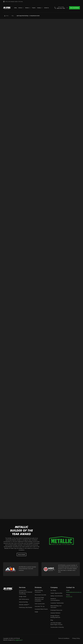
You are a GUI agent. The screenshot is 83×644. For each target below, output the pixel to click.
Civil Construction (40, 604)
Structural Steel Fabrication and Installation (39, 599)
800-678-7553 (69, 597)
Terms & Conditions (64, 638)
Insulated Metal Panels (41, 609)
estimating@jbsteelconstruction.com (74, 592)
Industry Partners (55, 613)
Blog (52, 620)
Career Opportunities (56, 593)
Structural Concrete (40, 595)
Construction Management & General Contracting (26, 592)
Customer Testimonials (57, 603)
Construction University (57, 627)
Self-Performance (24, 599)
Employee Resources (56, 610)
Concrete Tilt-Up (40, 606)
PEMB (36, 612)
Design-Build (23, 596)
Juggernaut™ (19, 640)
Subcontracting (23, 602)
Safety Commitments (57, 596)
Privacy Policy (76, 638)
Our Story (53, 590)
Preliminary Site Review (26, 607)
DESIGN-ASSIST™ (24, 605)
